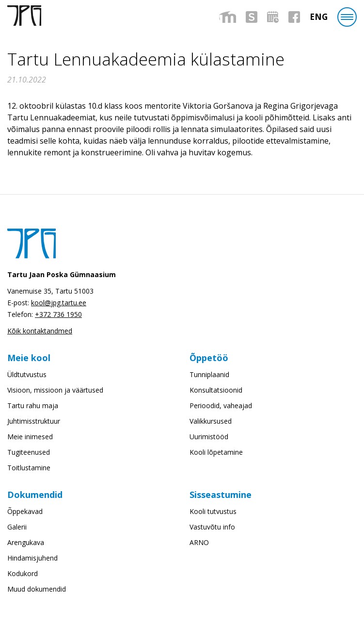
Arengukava (26, 542)
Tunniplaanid (209, 374)
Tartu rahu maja (33, 406)
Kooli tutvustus (213, 511)
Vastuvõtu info (212, 527)
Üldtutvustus (27, 374)
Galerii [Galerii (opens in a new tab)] (17, 527)
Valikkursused (211, 421)
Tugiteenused (29, 452)
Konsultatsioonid (216, 390)
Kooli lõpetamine (216, 452)
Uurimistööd (209, 437)
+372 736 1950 (58, 314)
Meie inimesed (30, 437)
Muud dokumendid (37, 589)
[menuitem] (319, 17)
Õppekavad (25, 511)
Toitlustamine (29, 468)
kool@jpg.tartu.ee (59, 303)
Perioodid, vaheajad (221, 406)
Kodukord (23, 573)
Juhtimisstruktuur (34, 421)
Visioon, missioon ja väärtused (55, 390)
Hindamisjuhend (32, 558)
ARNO (199, 542)
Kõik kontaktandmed (40, 331)
